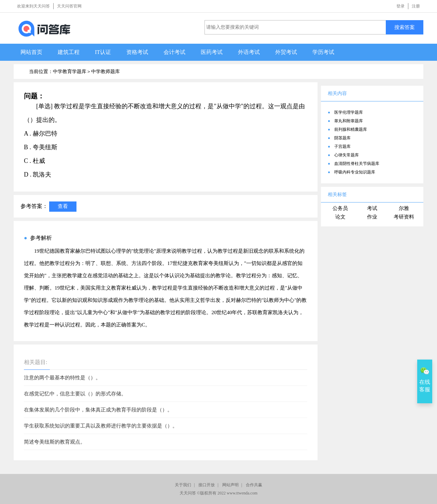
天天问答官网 (69, 6)
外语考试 (249, 52)
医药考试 (212, 52)
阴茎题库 (342, 138)
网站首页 (31, 52)
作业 (372, 217)
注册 (416, 6)
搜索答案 (405, 27)
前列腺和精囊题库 (351, 129)
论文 (340, 217)
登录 (400, 6)
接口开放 (207, 485)
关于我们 (183, 485)
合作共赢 (254, 485)
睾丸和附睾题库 (349, 121)
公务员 (340, 208)
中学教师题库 (105, 72)
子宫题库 (342, 146)
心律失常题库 (347, 155)
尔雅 (404, 208)
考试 (372, 208)
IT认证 (103, 52)
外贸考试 (286, 52)
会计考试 (174, 52)
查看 (63, 206)
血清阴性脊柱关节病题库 (357, 164)
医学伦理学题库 (349, 112)
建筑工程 (69, 52)
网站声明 (230, 485)
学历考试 (323, 52)
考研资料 (404, 217)
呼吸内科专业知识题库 (355, 172)
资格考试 (137, 52)
